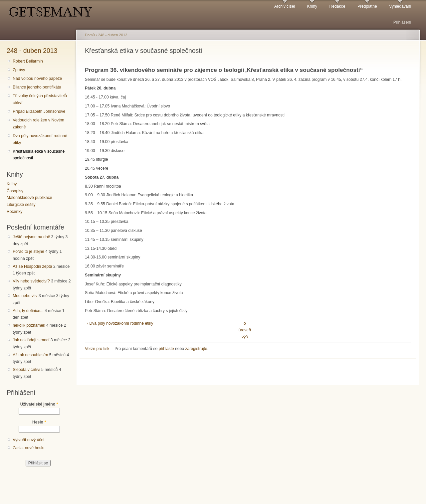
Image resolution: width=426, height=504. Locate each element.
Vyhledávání (400, 6)
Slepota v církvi (26, 370)
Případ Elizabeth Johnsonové (39, 111)
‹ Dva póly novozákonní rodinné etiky (120, 323)
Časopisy (15, 191)
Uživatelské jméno (39, 404)
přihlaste (166, 349)
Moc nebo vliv (25, 296)
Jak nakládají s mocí (31, 340)
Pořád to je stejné (28, 252)
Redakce (337, 6)
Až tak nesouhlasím (30, 355)
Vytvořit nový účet (29, 440)
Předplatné (367, 6)
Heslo (39, 422)
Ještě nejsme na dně (31, 237)
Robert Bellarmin (28, 61)
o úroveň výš (245, 330)
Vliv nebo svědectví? (31, 281)
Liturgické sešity (21, 205)
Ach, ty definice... (28, 311)
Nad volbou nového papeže (37, 79)
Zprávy (19, 70)
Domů (90, 35)
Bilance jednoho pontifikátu (37, 87)
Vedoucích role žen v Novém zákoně (38, 124)
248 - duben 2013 (32, 51)
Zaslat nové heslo (28, 448)
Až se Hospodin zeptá (32, 266)
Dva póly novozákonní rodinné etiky (40, 139)
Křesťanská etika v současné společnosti (39, 155)
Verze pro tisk (97, 349)
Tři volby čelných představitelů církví (40, 99)
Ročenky (14, 212)
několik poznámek (29, 325)
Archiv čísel (285, 6)
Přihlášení (402, 22)
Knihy (312, 6)
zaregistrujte (196, 349)
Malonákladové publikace (29, 198)
